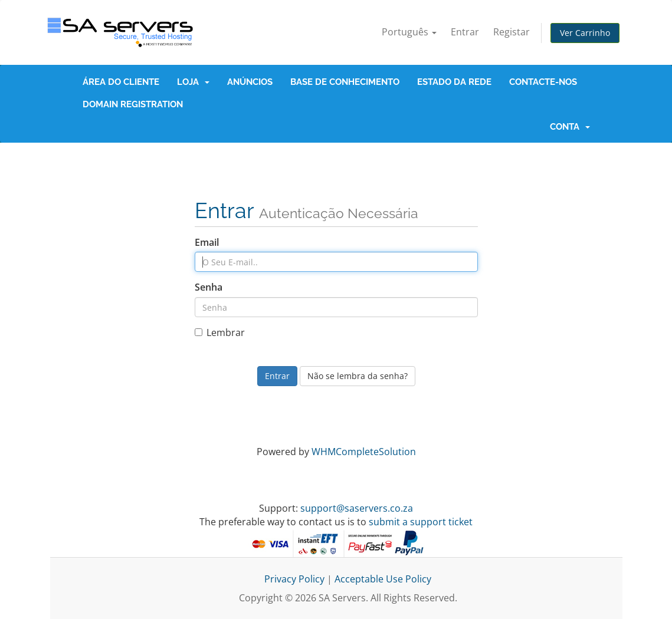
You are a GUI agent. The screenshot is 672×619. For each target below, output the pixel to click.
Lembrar (220, 332)
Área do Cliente (121, 82)
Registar (512, 32)
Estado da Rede (454, 82)
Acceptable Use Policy (383, 579)
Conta (570, 127)
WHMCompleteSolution (364, 452)
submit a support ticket (421, 522)
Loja (193, 82)
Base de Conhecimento (345, 82)
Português (409, 32)
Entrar (465, 32)
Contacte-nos (543, 82)
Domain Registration (133, 104)
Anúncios (250, 82)
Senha (209, 287)
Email (207, 242)
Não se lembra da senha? (358, 376)
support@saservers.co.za (357, 508)
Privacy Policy (294, 579)
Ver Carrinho (585, 33)
